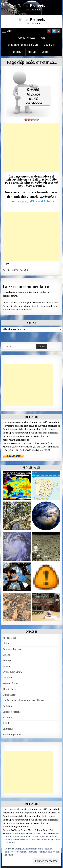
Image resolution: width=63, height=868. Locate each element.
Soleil (6, 723)
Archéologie (9, 638)
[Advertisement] (32, 148)
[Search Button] (58, 31)
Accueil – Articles (26, 38)
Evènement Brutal (13, 672)
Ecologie (7, 661)
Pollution (8, 706)
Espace (7, 666)
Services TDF (50, 45)
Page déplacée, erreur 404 (32, 62)
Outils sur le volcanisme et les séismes (24, 700)
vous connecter (24, 292)
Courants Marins (12, 649)
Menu (9, 31)
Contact (32, 52)
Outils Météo (10, 695)
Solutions (17, 52)
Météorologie (10, 683)
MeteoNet (46, 52)
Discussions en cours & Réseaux (23, 45)
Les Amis (8, 678)
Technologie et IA (12, 735)
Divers (6, 655)
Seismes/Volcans (12, 712)
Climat (6, 643)
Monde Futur (10, 689)
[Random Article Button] (49, 31)
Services (7, 718)
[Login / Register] (54, 31)
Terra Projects (32, 5)
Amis (43, 38)
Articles (49, 201)
